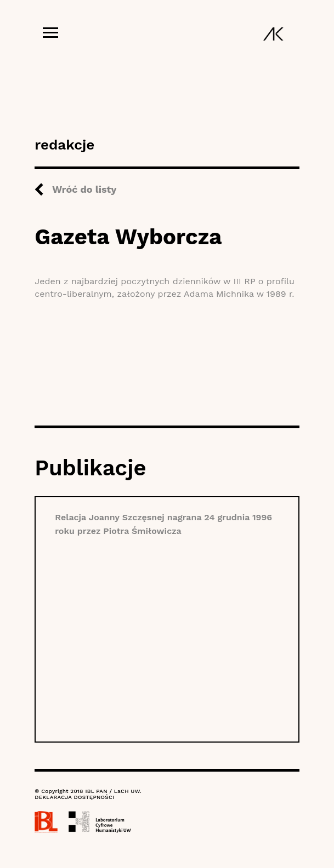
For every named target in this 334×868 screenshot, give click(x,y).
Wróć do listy (84, 189)
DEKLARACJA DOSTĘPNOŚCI (74, 797)
